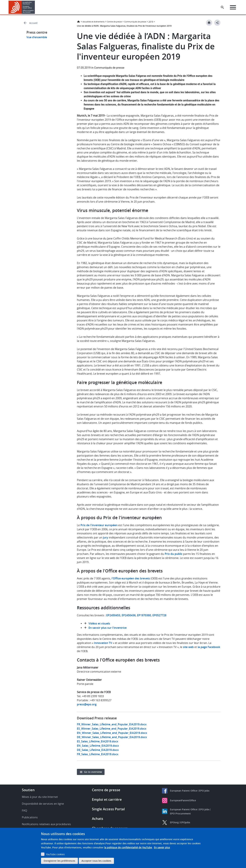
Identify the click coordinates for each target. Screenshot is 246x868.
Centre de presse (114, 22)
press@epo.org (87, 704)
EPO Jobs (204, 791)
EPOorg (174, 822)
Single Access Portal (108, 809)
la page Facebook (209, 647)
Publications (30, 817)
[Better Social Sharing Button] (217, 23)
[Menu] (233, 7)
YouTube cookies (55, 854)
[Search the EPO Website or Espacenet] (223, 7)
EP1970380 (144, 615)
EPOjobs (185, 822)
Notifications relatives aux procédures (46, 824)
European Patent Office (184, 791)
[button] (35, 7)
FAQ (24, 810)
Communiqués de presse (135, 22)
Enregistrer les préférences (59, 861)
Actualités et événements (94, 22)
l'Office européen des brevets (131, 578)
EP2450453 (113, 615)
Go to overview (93, 772)
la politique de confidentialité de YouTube (128, 847)
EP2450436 (129, 615)
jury (106, 537)
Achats (98, 819)
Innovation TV (103, 643)
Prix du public (174, 554)
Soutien (28, 790)
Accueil (33, 23)
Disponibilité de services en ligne (43, 804)
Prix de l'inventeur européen (99, 525)
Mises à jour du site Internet (40, 797)
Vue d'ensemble (37, 37)
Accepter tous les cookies (96, 861)
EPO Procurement (180, 813)
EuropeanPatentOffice (183, 800)
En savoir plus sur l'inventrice (108, 628)
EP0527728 (159, 615)
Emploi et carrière (107, 799)
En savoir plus (162, 847)
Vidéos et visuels (99, 623)
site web (188, 647)
